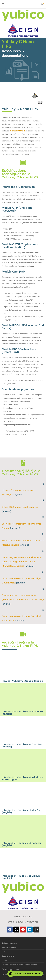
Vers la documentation (23, 922)
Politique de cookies (10, 969)
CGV (4, 952)
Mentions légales (9, 947)
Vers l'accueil (23, 917)
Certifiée (17, 131)
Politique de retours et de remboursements (20, 965)
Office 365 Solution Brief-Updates (20, 507)
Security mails (8, 956)
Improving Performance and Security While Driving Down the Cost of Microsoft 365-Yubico (22, 562)
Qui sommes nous (10, 943)
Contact (5, 960)
